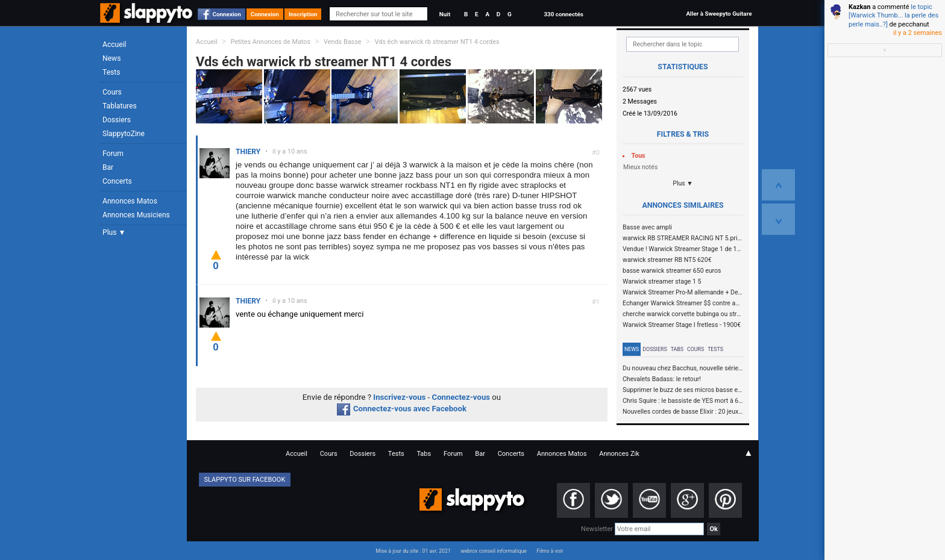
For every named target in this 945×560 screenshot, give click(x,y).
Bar (108, 167)
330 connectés (563, 14)
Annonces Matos (130, 201)
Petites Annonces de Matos (270, 42)
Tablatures (120, 106)
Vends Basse (343, 42)
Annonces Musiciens (136, 215)
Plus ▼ (114, 232)
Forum (113, 154)
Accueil (115, 45)
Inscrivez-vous (399, 397)
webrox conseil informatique (494, 551)
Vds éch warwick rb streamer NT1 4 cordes (437, 42)
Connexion (227, 14)
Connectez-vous (461, 397)
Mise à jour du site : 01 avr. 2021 (413, 551)
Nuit (445, 14)
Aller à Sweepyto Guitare (719, 14)
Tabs (677, 349)
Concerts (117, 181)
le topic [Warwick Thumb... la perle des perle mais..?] (893, 16)
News (111, 58)
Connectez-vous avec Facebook (402, 409)
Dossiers (117, 120)
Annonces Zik (619, 454)
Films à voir (550, 551)
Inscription (303, 14)
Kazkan (859, 7)
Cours (112, 92)
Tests (111, 72)
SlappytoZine (124, 134)
